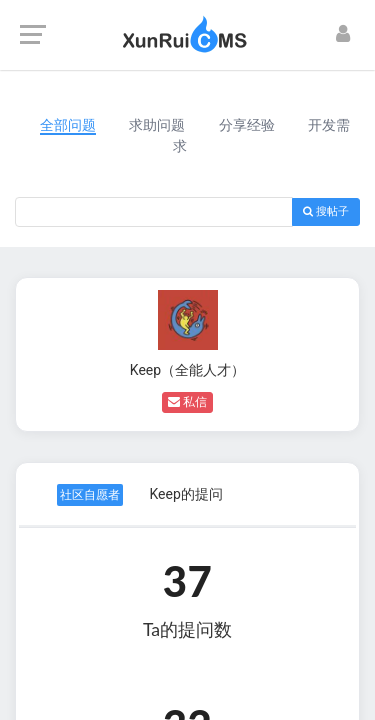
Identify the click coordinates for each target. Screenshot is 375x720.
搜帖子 (326, 211)
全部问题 (68, 125)
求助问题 (157, 125)
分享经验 (247, 125)
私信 (187, 402)
